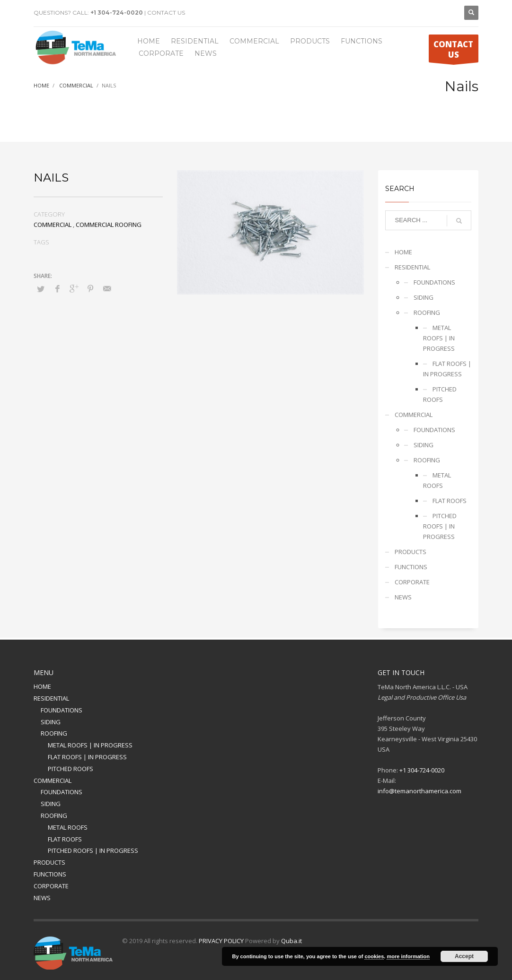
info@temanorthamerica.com (419, 791)
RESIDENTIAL (412, 267)
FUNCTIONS (411, 567)
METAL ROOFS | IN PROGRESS (439, 338)
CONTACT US (166, 13)
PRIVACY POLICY (221, 941)
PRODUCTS (410, 552)
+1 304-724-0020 (117, 13)
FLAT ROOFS (450, 501)
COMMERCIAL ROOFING (109, 225)
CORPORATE (412, 582)
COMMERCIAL (53, 225)
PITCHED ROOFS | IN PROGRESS (440, 526)
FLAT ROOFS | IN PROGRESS (447, 369)
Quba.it (291, 941)
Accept (464, 956)
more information (408, 956)
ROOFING (427, 312)
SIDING (424, 297)
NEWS (403, 597)
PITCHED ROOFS (440, 394)
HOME (403, 252)
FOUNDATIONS (434, 282)
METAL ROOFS (437, 480)
